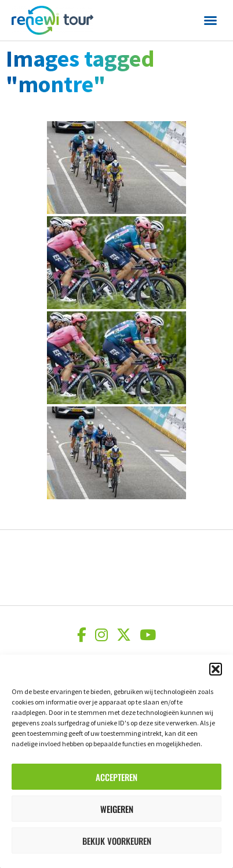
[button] (216, 669)
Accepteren (116, 777)
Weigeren (117, 809)
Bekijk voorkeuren (117, 841)
